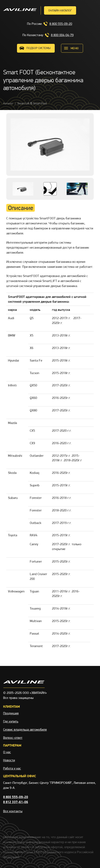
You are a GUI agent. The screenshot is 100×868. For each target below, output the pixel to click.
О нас (7, 752)
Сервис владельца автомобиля (25, 729)
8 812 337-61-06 (16, 802)
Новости (9, 760)
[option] (50, 144)
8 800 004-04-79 (62, 35)
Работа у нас (12, 768)
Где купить (11, 721)
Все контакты (13, 811)
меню (75, 48)
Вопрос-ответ (13, 738)
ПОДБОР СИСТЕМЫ (38, 48)
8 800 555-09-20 (61, 24)
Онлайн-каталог (60, 10)
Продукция (11, 713)
